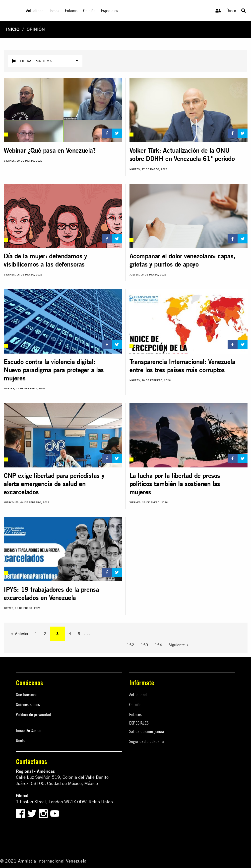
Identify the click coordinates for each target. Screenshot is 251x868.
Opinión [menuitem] (89, 11)
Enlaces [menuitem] (71, 11)
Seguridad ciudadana (147, 741)
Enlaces (135, 714)
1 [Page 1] (36, 634)
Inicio (13, 29)
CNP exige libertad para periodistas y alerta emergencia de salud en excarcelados (54, 484)
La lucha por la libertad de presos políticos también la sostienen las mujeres (175, 484)
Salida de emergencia (147, 731)
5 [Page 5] (79, 634)
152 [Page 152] (130, 645)
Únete (231, 11)
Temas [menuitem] (54, 11)
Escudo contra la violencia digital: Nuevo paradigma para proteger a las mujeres (54, 370)
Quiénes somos (28, 705)
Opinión (135, 705)
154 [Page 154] (158, 645)
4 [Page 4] (70, 634)
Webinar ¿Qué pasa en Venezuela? (50, 150)
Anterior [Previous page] (22, 634)
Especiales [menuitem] (110, 11)
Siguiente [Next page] (177, 645)
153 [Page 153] (144, 645)
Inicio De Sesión (29, 730)
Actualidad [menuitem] (35, 11)
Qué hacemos (27, 695)
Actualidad (138, 695)
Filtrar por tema (45, 61)
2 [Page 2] (45, 634)
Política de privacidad (33, 714)
